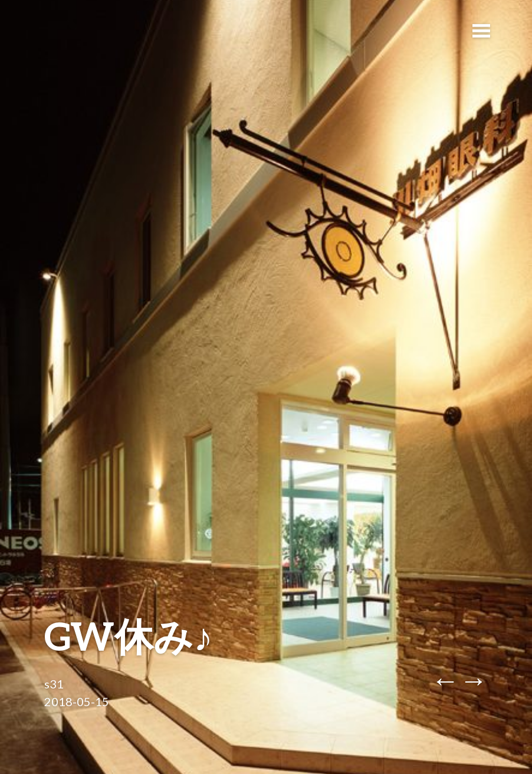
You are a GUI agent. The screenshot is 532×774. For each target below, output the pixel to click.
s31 (54, 684)
